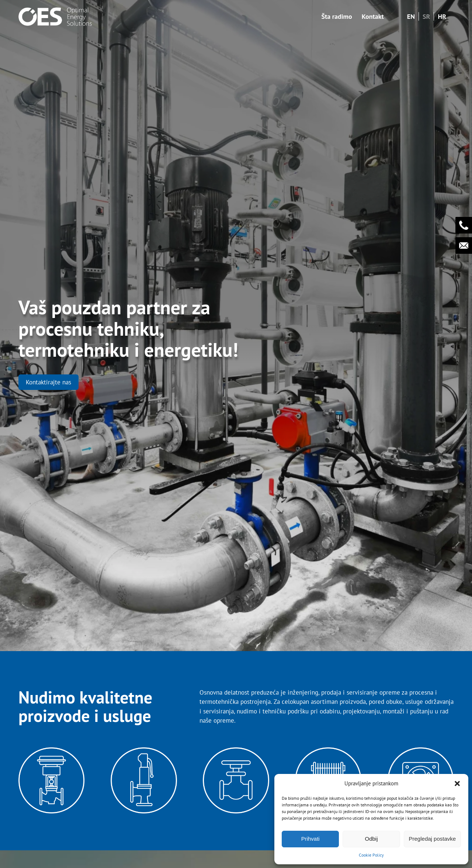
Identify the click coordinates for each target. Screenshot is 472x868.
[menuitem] (336, 17)
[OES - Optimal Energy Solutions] (55, 17)
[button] (457, 784)
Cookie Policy (371, 855)
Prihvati (310, 839)
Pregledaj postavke (433, 839)
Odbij (371, 839)
